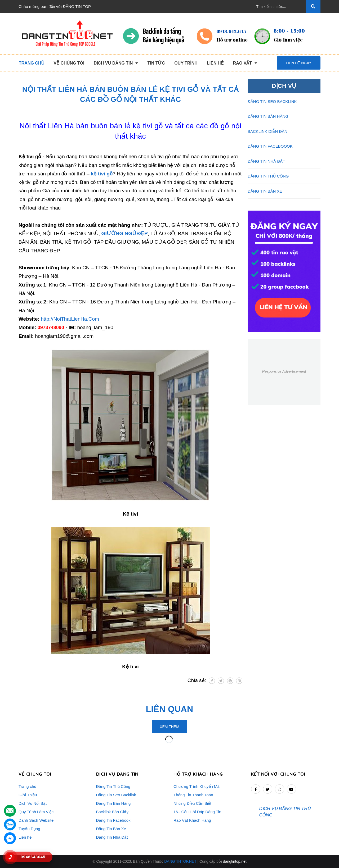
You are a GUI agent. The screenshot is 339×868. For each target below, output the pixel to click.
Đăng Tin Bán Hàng (113, 803)
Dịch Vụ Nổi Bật (33, 803)
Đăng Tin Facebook (113, 820)
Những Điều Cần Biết (192, 803)
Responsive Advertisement (284, 371)
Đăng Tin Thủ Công (113, 786)
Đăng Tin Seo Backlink (116, 795)
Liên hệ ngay (299, 63)
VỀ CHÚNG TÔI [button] (35, 774)
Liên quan (170, 709)
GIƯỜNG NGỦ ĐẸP (125, 233)
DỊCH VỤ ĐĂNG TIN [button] (117, 774)
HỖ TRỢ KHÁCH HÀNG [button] (198, 774)
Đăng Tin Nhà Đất (112, 837)
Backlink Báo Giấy (112, 812)
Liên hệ (25, 837)
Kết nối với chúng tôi (278, 774)
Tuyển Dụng (29, 829)
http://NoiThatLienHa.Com (70, 319)
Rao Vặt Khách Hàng (192, 820)
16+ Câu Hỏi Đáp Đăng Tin (197, 812)
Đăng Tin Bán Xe (111, 829)
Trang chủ (27, 786)
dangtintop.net (235, 861)
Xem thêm (169, 727)
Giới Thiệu (28, 795)
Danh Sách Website (36, 820)
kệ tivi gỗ (102, 174)
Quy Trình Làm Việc (36, 812)
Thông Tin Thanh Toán (193, 795)
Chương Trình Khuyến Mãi (197, 786)
